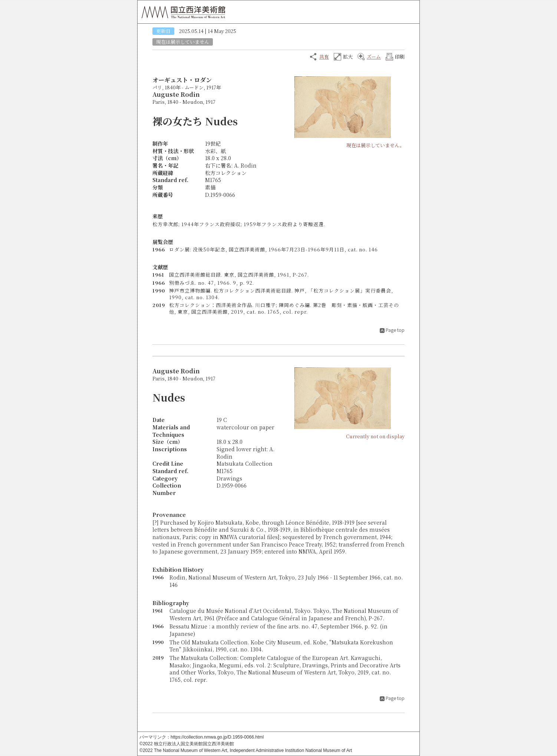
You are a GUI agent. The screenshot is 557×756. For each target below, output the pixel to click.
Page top (395, 330)
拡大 (348, 57)
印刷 (400, 57)
